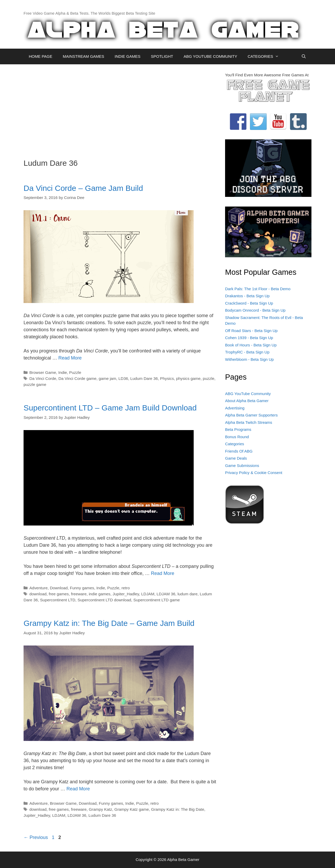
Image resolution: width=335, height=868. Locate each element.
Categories (235, 444)
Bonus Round (237, 437)
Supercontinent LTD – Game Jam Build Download (110, 408)
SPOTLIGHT (162, 56)
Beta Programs (238, 429)
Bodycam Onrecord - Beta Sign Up (255, 310)
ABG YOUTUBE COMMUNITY (210, 56)
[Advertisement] (120, 109)
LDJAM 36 (166, 594)
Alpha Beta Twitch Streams (249, 422)
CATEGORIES (266, 56)
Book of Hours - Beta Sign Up (251, 345)
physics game (188, 378)
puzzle (209, 378)
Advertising (235, 408)
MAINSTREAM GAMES (83, 56)
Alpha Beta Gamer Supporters (251, 415)
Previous (36, 837)
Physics (167, 378)
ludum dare (188, 594)
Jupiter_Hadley (126, 594)
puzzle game (35, 384)
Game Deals (236, 458)
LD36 (123, 378)
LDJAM (148, 594)
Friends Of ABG (239, 451)
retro (125, 588)
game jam (107, 378)
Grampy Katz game (132, 809)
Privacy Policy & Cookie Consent (254, 473)
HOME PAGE (41, 56)
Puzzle (75, 372)
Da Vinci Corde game (77, 378)
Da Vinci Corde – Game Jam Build (83, 188)
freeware (79, 594)
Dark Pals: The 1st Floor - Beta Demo (258, 289)
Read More (70, 358)
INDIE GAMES (127, 56)
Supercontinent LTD (58, 600)
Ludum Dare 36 (144, 378)
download (38, 594)
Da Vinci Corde (43, 378)
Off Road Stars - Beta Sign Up (251, 331)
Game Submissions (242, 466)
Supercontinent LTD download (104, 600)
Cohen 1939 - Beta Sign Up (249, 338)
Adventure (38, 588)
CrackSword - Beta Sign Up (249, 303)
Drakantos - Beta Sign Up (247, 296)
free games (59, 594)
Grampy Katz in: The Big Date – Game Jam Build (109, 623)
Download (59, 588)
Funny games (82, 588)
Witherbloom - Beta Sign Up (249, 359)
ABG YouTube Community (248, 394)
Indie (63, 372)
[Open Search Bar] (304, 56)
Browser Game (43, 372)
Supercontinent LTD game (157, 600)
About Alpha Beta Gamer (247, 401)
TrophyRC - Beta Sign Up (247, 352)
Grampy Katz (100, 809)
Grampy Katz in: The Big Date (178, 809)
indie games (99, 594)
